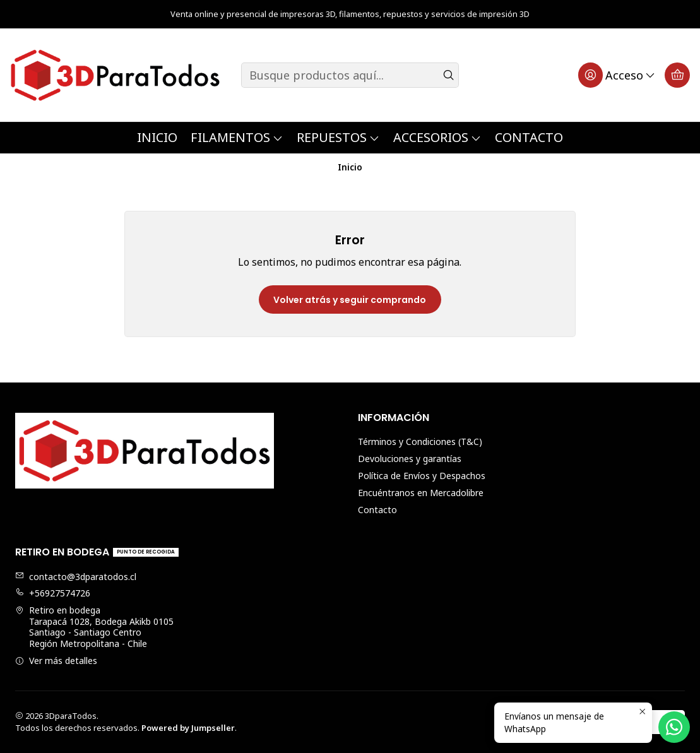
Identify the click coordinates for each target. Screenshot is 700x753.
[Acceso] (617, 75)
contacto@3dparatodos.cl (76, 577)
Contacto (529, 137)
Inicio (157, 137)
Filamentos (237, 137)
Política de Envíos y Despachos (422, 476)
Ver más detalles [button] (56, 661)
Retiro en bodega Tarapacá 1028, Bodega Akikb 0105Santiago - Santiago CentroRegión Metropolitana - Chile (94, 627)
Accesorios (437, 137)
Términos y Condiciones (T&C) (420, 442)
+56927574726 (53, 593)
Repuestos (338, 137)
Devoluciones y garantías (410, 459)
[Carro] (677, 75)
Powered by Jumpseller (188, 728)
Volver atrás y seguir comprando (350, 300)
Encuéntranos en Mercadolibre (421, 493)
